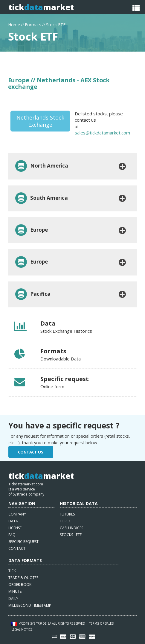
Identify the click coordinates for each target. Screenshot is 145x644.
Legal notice (22, 629)
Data (13, 521)
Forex (65, 521)
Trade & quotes (23, 578)
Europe (31, 230)
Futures (67, 514)
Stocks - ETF (71, 535)
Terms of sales (101, 623)
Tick (12, 571)
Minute (15, 591)
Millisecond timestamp (30, 605)
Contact (17, 548)
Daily (13, 599)
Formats (33, 24)
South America (41, 198)
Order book (20, 585)
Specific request (23, 542)
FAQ (12, 535)
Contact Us (31, 452)
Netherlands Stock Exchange (40, 121)
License (15, 528)
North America (41, 166)
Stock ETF (56, 24)
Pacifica (32, 294)
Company (17, 514)
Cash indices (71, 528)
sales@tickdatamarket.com (102, 133)
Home (14, 24)
